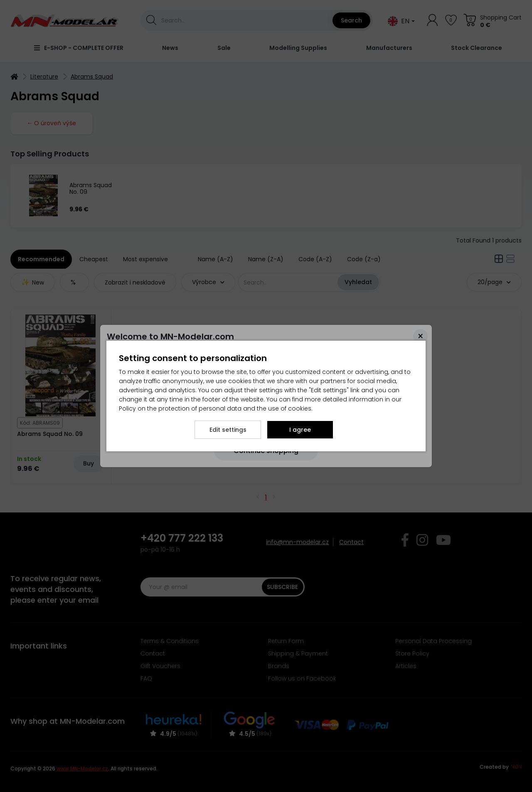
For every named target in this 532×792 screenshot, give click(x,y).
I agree (300, 430)
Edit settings (228, 430)
